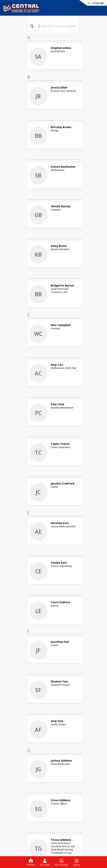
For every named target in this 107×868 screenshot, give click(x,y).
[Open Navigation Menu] (77, 862)
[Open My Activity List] (61, 862)
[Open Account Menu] (45, 862)
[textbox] (58, 26)
